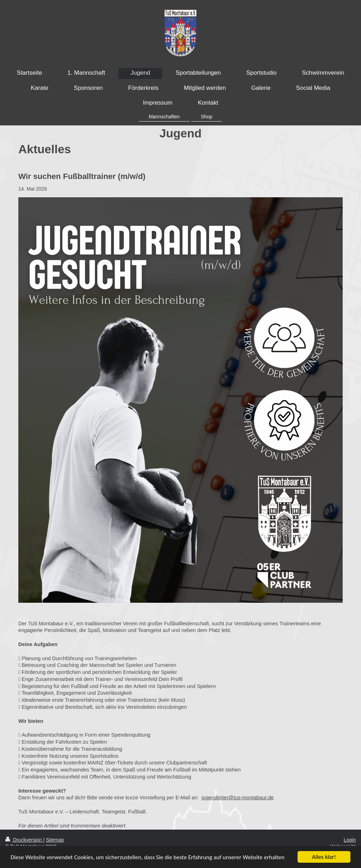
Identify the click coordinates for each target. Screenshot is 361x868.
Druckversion (24, 840)
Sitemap (55, 840)
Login (350, 840)
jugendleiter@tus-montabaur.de (238, 798)
